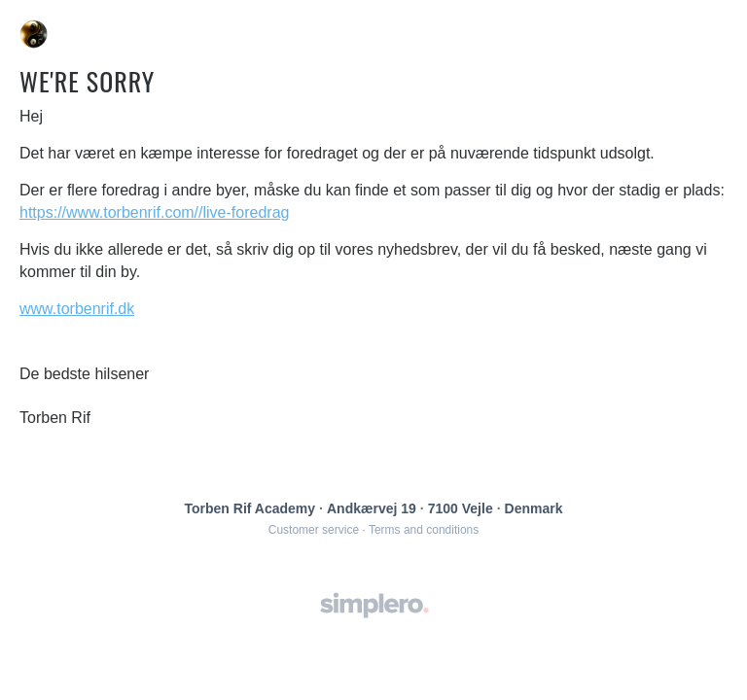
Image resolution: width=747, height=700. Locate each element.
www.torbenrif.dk (77, 309)
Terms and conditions (424, 530)
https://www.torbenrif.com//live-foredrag (154, 212)
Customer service (314, 530)
